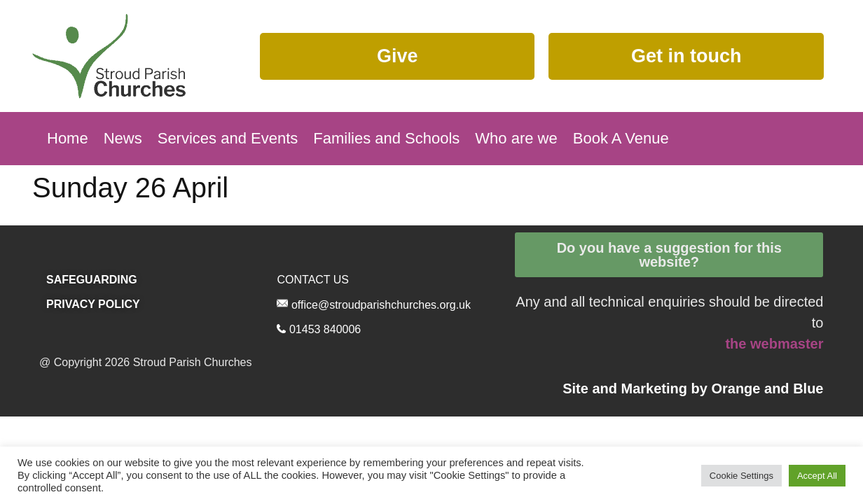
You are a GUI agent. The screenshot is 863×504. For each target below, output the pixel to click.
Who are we (516, 138)
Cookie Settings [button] (741, 476)
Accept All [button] (817, 476)
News (123, 138)
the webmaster (774, 344)
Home (68, 138)
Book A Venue (621, 138)
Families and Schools (386, 138)
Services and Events (228, 138)
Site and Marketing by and (693, 388)
